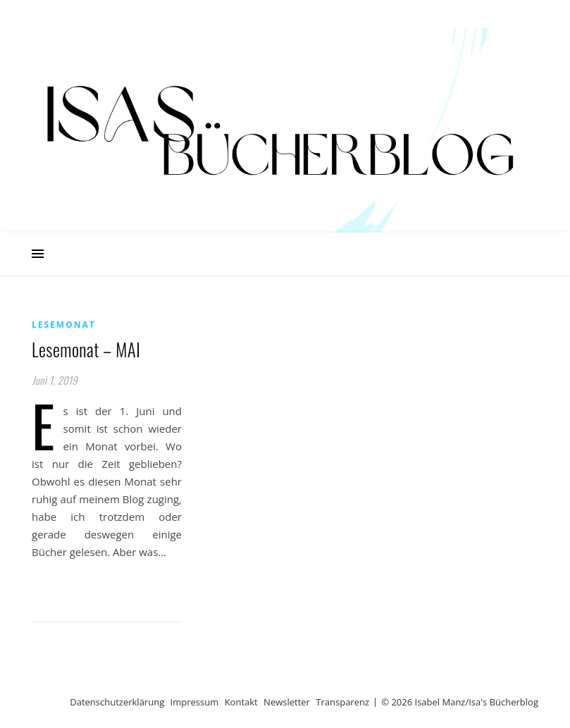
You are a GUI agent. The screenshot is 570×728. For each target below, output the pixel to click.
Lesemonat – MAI (86, 349)
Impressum (195, 702)
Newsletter (287, 702)
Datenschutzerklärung (117, 702)
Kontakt (241, 702)
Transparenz (342, 702)
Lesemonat (64, 325)
